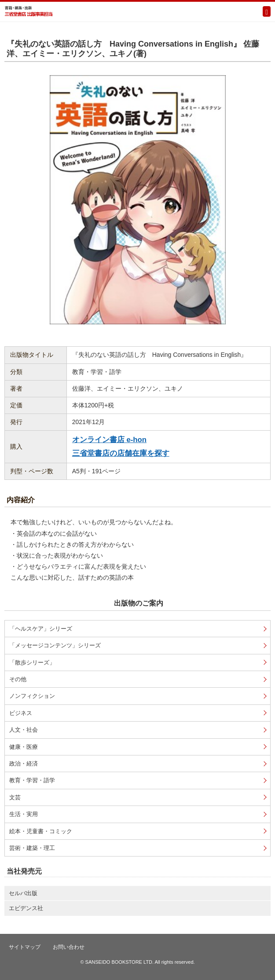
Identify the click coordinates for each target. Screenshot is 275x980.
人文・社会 (24, 730)
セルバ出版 (23, 893)
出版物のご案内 (139, 603)
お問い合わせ (69, 947)
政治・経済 (24, 764)
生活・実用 (24, 814)
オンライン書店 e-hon (109, 440)
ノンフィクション (32, 696)
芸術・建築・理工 (32, 848)
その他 (18, 679)
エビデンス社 (26, 908)
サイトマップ (25, 947)
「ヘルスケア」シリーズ (41, 629)
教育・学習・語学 (32, 780)
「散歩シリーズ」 (32, 662)
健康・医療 (24, 747)
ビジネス (21, 713)
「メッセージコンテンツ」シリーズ (55, 645)
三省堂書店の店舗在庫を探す (121, 453)
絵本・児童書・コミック (41, 831)
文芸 (15, 797)
